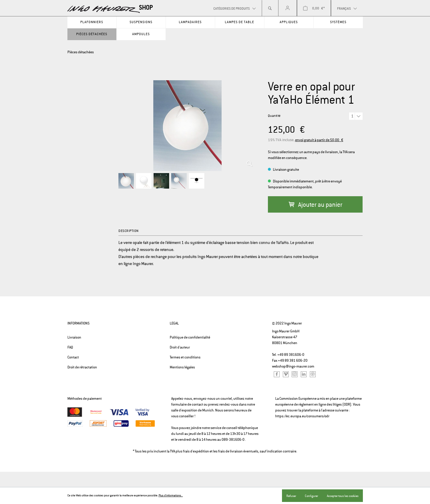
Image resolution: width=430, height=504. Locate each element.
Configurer (311, 496)
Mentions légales (182, 367)
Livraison (74, 337)
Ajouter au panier (315, 205)
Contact (73, 357)
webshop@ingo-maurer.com (293, 366)
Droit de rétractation (82, 367)
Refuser (291, 496)
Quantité (274, 116)
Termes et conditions (185, 357)
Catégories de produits (232, 8)
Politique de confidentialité (190, 337)
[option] (187, 126)
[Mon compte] (288, 8)
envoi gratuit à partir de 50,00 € (319, 140)
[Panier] (314, 8)
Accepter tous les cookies (343, 496)
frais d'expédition (196, 451)
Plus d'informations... (171, 496)
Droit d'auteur (180, 347)
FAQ (70, 347)
